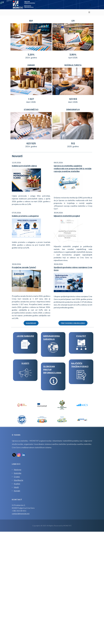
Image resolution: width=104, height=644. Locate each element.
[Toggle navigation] (90, 5)
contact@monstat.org (21, 513)
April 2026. (73, 58)
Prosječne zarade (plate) (24, 267)
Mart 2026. (31, 102)
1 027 (31, 99)
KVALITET (81, 336)
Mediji (16, 487)
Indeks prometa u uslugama (25, 216)
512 (73, 143)
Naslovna (18, 470)
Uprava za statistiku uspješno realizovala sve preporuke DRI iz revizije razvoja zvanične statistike (73, 169)
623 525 (31, 143)
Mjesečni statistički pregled (67, 216)
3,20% (31, 55)
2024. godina (31, 58)
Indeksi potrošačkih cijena (24, 166)
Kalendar (31, 323)
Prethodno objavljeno (73, 323)
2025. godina (73, 147)
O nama (17, 477)
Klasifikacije (18, 480)
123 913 (73, 99)
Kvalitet (17, 484)
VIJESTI (25, 363)
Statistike (18, 473)
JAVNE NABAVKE (25, 336)
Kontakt (17, 491)
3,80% (73, 55)
